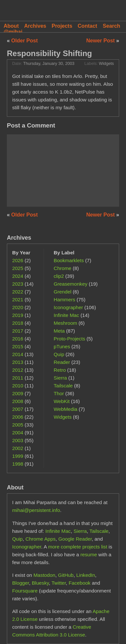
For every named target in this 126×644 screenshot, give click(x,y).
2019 (18, 315)
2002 (18, 448)
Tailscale (63, 386)
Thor (59, 393)
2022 (18, 292)
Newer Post (101, 41)
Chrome (63, 268)
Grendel (63, 292)
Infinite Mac (66, 315)
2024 (18, 276)
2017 (18, 331)
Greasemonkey (71, 284)
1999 (18, 456)
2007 (18, 409)
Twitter (59, 583)
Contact (87, 26)
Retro (60, 370)
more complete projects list (78, 547)
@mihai (13, 32)
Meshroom (65, 323)
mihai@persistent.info (36, 510)
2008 (18, 401)
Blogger (21, 583)
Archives (35, 26)
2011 (18, 378)
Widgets (106, 64)
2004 (18, 433)
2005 (18, 425)
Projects (62, 26)
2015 (18, 346)
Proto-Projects (69, 339)
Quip (59, 354)
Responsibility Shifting (49, 53)
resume (89, 554)
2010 (18, 386)
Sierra (60, 378)
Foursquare (25, 591)
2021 (18, 300)
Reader (62, 362)
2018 (18, 323)
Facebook (80, 583)
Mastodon (44, 575)
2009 (18, 393)
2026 (18, 260)
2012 (18, 370)
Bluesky (40, 583)
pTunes (62, 346)
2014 (18, 354)
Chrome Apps (41, 539)
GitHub (66, 575)
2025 (18, 268)
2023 (18, 284)
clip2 (59, 276)
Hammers (64, 300)
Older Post (24, 41)
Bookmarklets (69, 260)
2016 (18, 339)
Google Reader (75, 539)
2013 (18, 362)
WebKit (62, 401)
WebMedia (65, 409)
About (11, 26)
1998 (18, 464)
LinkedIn (86, 575)
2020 (18, 307)
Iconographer (68, 307)
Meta (59, 331)
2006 (18, 417)
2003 (18, 440)
